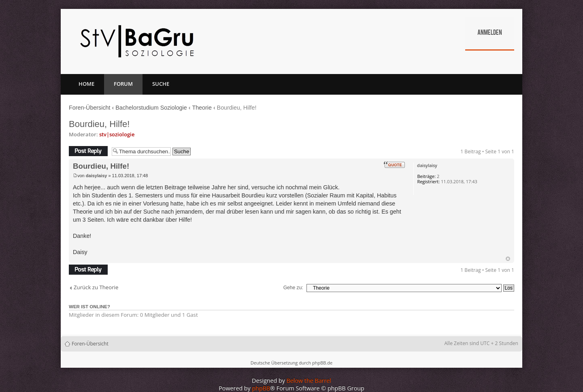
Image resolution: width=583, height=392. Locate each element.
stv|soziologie (117, 134)
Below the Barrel (309, 380)
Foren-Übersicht (90, 108)
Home (86, 84)
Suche (161, 84)
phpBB (261, 388)
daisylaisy (97, 176)
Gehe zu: (293, 288)
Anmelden (490, 33)
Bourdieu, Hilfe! (99, 124)
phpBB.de (322, 363)
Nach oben (508, 259)
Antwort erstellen (88, 151)
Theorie (202, 108)
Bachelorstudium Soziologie (151, 108)
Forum (123, 84)
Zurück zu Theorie (96, 287)
